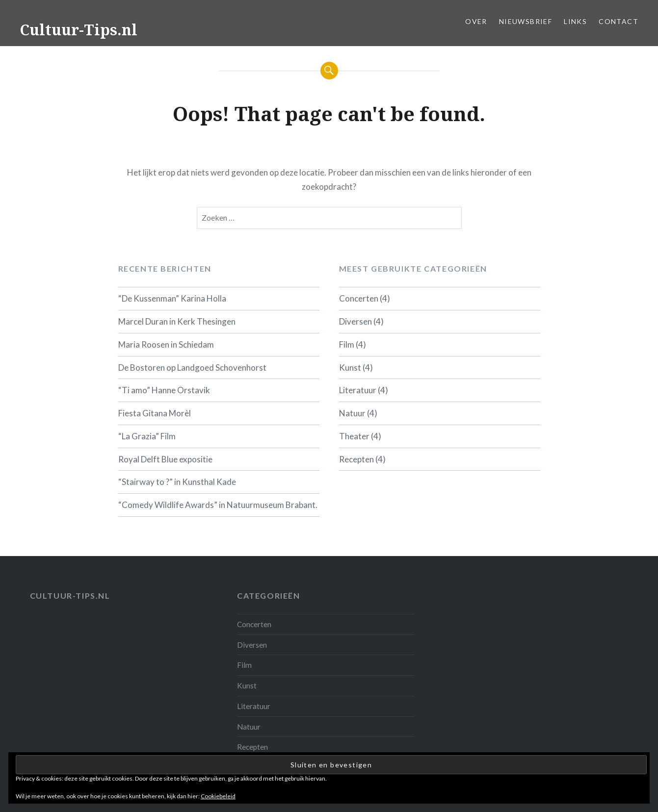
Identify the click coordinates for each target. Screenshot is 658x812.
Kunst (350, 368)
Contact (619, 21)
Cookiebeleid (218, 796)
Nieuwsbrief (526, 21)
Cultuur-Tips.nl (79, 30)
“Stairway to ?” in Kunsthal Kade (177, 482)
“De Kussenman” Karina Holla (172, 298)
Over (476, 21)
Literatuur (358, 390)
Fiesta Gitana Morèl (155, 413)
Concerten (359, 298)
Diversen (355, 321)
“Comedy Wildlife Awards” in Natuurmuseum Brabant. (218, 505)
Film (347, 344)
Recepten (356, 459)
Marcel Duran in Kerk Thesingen (177, 321)
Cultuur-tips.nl (70, 596)
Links (575, 21)
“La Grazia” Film (147, 436)
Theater (354, 436)
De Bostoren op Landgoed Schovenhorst (192, 368)
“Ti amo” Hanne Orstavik (164, 390)
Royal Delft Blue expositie (165, 459)
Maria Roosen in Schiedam (166, 344)
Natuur (352, 413)
